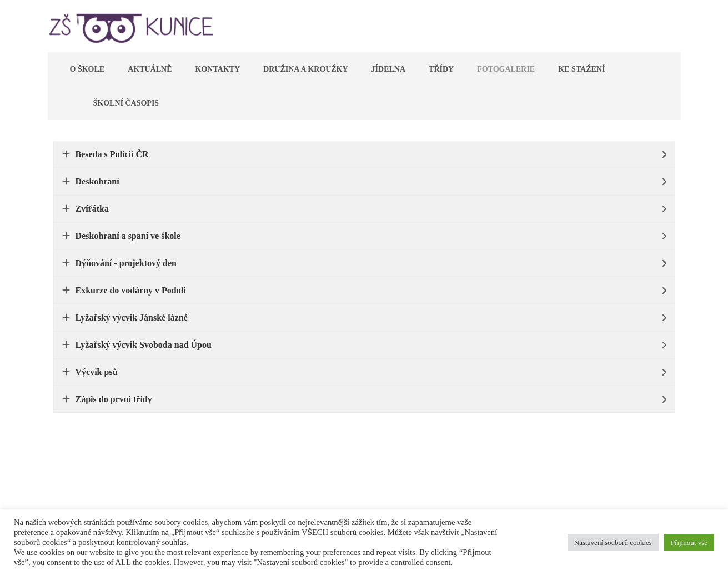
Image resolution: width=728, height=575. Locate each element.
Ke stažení (581, 69)
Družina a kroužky (305, 69)
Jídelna (388, 69)
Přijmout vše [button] (689, 542)
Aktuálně (150, 69)
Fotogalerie (506, 69)
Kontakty (218, 69)
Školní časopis (126, 103)
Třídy (441, 69)
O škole (87, 69)
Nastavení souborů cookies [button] (613, 542)
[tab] (364, 154)
